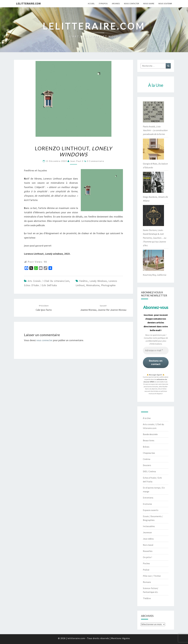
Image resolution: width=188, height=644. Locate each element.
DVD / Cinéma (149, 471)
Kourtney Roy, (154, 275)
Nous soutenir (165, 4)
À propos (103, 4)
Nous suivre (149, 4)
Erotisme (147, 504)
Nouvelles (148, 551)
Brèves (146, 447)
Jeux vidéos (148, 539)
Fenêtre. (84, 281)
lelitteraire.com (28, 3)
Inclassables (149, 526)
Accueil (91, 4)
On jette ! (147, 557)
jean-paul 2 (77, 161)
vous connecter (44, 340)
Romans (147, 582)
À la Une (147, 418)
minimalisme (93, 285)
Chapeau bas (149, 453)
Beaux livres (149, 440)
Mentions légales (121, 638)
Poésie (146, 570)
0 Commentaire (96, 161)
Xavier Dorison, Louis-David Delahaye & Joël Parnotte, (155, 238)
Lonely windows (98, 281)
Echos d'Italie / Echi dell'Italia (40, 285)
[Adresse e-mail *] (156, 351)
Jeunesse (147, 532)
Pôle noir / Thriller (152, 576)
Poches (146, 563)
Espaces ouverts (151, 510)
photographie (108, 285)
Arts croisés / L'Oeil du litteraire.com (48, 281)
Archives (116, 4)
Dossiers (147, 465)
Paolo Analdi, (155, 130)
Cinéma (147, 459)
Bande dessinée (150, 434)
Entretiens (148, 498)
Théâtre (147, 598)
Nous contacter (132, 4)
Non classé (148, 545)
